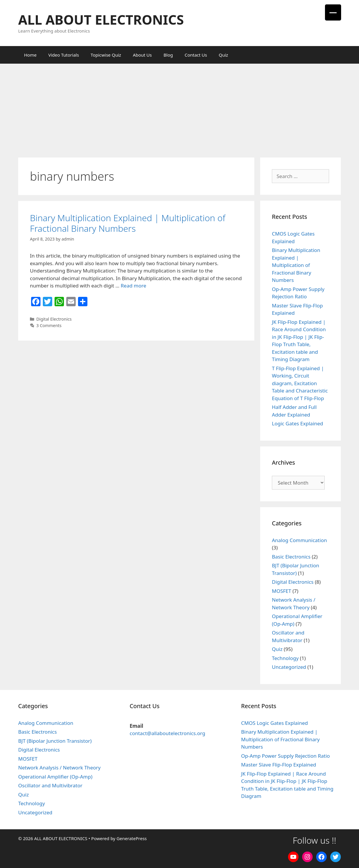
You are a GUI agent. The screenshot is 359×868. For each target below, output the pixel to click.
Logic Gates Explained (298, 423)
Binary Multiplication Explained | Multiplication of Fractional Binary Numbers (128, 223)
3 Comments (49, 325)
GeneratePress (132, 838)
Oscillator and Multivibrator (50, 785)
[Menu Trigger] (333, 12)
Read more (133, 286)
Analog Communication (299, 540)
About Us (142, 55)
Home (30, 55)
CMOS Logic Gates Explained (275, 723)
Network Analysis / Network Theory (59, 768)
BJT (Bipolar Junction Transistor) (55, 741)
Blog (168, 55)
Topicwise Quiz (106, 55)
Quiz (223, 55)
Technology (285, 658)
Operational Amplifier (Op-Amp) (55, 777)
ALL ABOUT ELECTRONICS (101, 20)
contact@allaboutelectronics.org (167, 733)
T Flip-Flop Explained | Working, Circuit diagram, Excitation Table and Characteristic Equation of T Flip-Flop (300, 383)
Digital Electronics (54, 319)
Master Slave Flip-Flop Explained (279, 765)
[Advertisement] (179, 108)
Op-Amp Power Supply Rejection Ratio (286, 756)
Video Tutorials (64, 55)
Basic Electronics (291, 557)
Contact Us (196, 55)
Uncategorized (289, 667)
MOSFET (282, 591)
